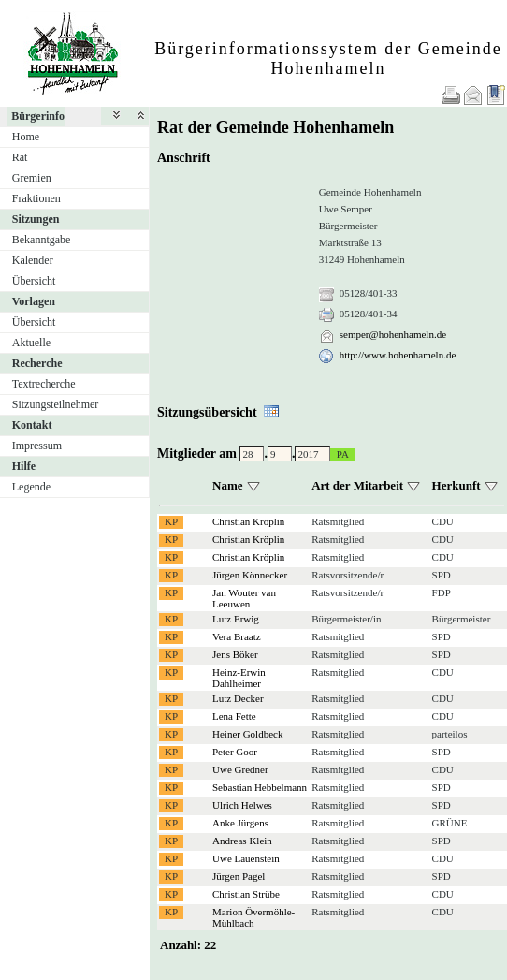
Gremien (32, 178)
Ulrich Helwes (242, 805)
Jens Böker (235, 654)
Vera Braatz (237, 636)
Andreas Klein (242, 841)
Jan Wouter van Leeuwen (244, 598)
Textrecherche (44, 384)
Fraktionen (36, 198)
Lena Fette (234, 716)
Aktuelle (31, 343)
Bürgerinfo (38, 116)
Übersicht (34, 281)
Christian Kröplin (248, 521)
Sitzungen (36, 219)
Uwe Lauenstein (246, 858)
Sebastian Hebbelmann (260, 787)
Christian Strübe (246, 894)
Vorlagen (34, 301)
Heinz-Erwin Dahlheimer (239, 678)
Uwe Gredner (240, 769)
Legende (31, 487)
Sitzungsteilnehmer (56, 404)
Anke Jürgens (240, 823)
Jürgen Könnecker (250, 575)
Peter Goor (235, 752)
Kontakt (32, 425)
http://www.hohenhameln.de (398, 355)
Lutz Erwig (236, 619)
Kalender (33, 260)
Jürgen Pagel (239, 876)
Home (26, 137)
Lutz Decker (238, 698)
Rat (20, 157)
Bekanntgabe (42, 240)
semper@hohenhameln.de (393, 334)
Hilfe (24, 466)
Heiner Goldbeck (247, 734)
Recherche (37, 363)
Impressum (37, 446)
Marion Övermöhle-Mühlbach (253, 917)
